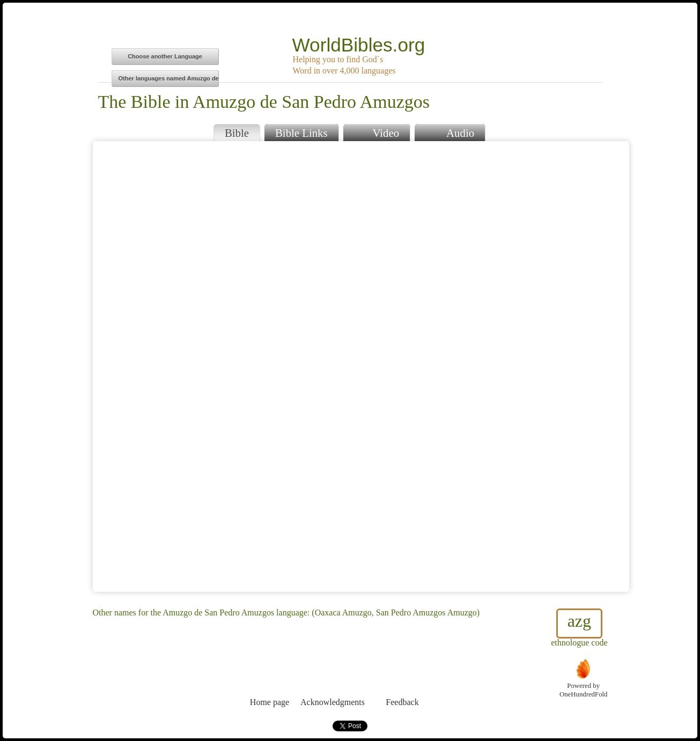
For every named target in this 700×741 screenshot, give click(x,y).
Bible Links (301, 133)
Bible (237, 133)
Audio (450, 132)
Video (377, 132)
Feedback (403, 682)
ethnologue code (579, 628)
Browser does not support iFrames (361, 366)
